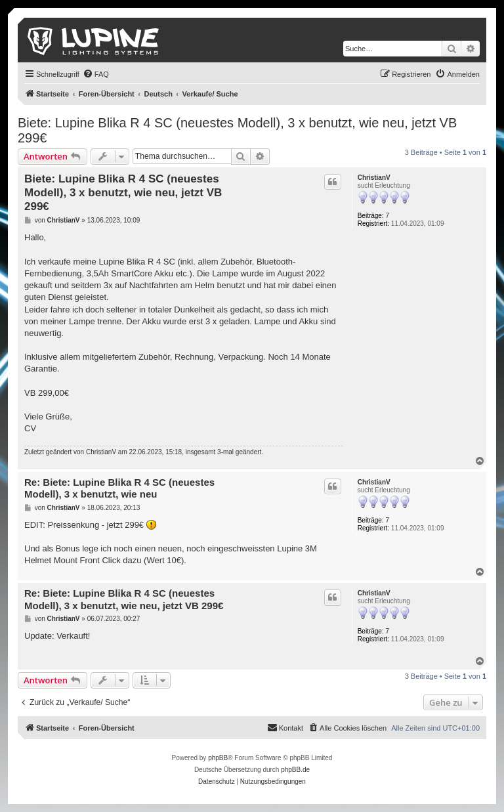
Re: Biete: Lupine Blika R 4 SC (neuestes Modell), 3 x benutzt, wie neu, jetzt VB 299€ (124, 599)
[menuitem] (96, 74)
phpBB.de (295, 770)
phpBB (218, 758)
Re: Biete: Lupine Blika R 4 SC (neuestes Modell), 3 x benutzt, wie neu (119, 488)
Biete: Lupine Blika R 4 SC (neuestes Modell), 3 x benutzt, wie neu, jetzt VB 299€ (237, 130)
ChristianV (374, 178)
